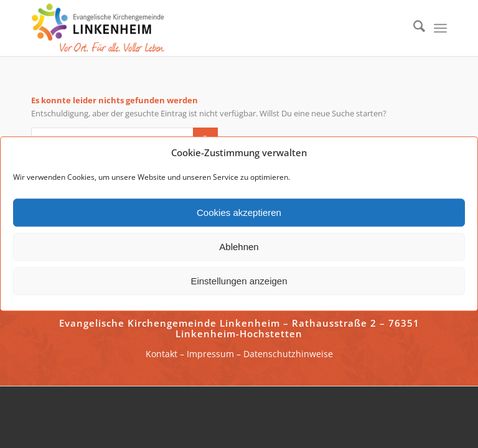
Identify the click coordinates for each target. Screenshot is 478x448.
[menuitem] (413, 28)
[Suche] (413, 28)
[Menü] (440, 28)
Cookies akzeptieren (239, 212)
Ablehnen (239, 247)
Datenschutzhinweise (288, 354)
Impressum (210, 354)
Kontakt (162, 354)
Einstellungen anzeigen (239, 281)
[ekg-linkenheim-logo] (101, 28)
